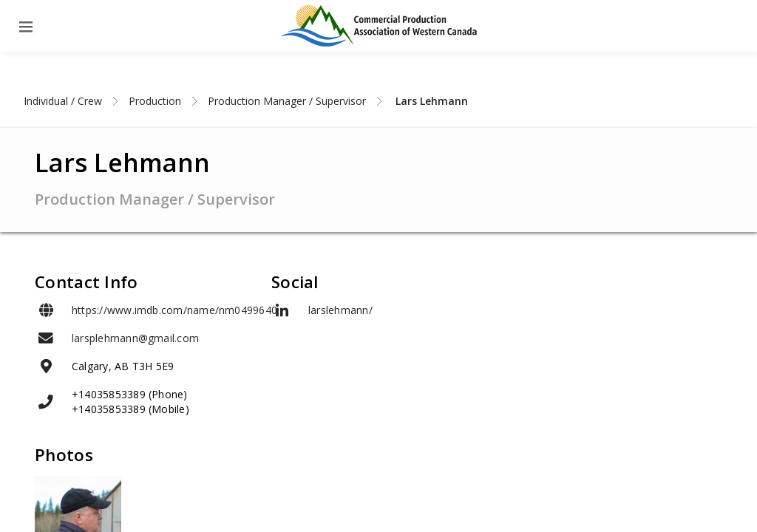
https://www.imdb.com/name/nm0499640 (174, 310)
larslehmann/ (340, 310)
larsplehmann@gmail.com (135, 338)
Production (155, 101)
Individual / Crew (63, 101)
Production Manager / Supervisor (287, 101)
